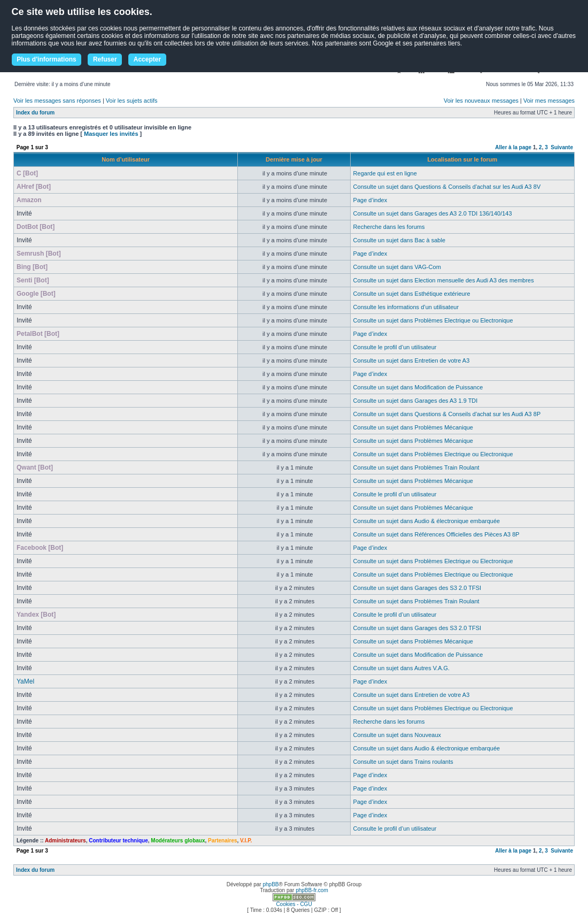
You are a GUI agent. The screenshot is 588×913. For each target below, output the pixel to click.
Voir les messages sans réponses (57, 101)
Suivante (562, 147)
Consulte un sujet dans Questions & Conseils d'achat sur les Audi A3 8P (447, 414)
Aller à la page (513, 147)
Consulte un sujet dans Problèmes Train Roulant (416, 467)
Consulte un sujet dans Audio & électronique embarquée (427, 521)
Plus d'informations (47, 59)
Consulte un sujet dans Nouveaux (397, 735)
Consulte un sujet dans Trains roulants (403, 762)
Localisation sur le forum (462, 159)
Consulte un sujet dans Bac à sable (399, 240)
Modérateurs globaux (178, 841)
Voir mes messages (549, 101)
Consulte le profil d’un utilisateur (395, 347)
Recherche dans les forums (389, 227)
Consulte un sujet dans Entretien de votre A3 (412, 360)
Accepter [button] (147, 59)
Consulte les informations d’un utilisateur (406, 307)
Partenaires (222, 841)
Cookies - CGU (294, 904)
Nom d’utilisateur (126, 159)
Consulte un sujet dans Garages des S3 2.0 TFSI (417, 588)
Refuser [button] (105, 59)
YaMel (25, 681)
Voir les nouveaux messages (481, 101)
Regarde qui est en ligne (385, 173)
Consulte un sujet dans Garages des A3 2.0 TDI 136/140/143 (433, 213)
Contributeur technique (118, 841)
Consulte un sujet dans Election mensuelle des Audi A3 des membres (444, 280)
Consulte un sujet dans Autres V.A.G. (402, 668)
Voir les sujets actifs (132, 101)
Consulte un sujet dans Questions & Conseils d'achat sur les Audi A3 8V (447, 187)
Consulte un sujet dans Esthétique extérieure (412, 294)
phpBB (270, 884)
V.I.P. (246, 841)
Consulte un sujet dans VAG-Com (397, 267)
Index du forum (35, 113)
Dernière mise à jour (294, 159)
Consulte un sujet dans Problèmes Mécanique (413, 427)
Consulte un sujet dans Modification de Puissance (418, 387)
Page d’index (370, 200)
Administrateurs (65, 841)
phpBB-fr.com (312, 890)
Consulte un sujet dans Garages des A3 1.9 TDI (416, 401)
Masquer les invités (111, 134)
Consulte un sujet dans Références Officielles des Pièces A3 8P (436, 534)
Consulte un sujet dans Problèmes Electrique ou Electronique (433, 320)
